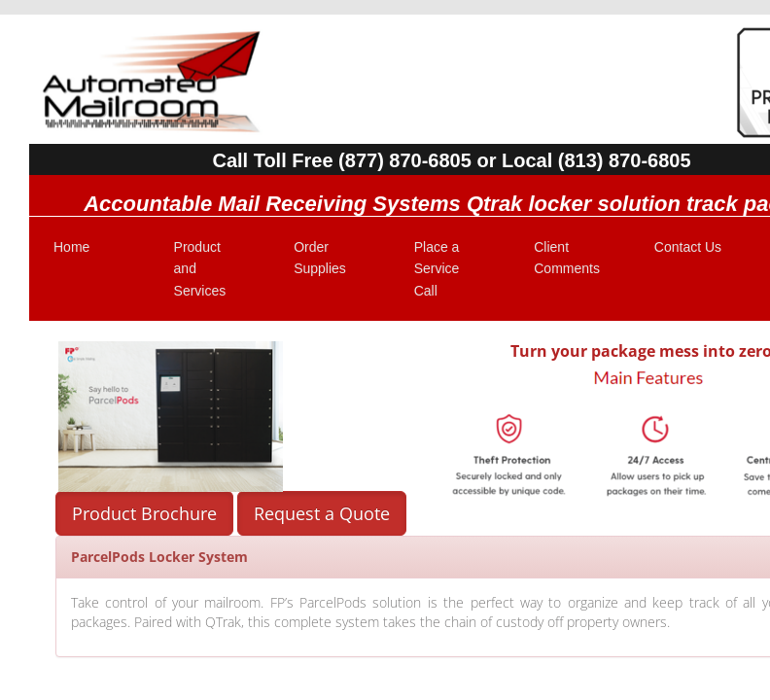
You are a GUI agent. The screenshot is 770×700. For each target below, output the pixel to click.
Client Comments (567, 258)
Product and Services (200, 269)
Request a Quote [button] (322, 513)
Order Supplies (320, 258)
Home (71, 247)
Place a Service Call (437, 269)
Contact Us (688, 247)
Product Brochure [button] (144, 513)
